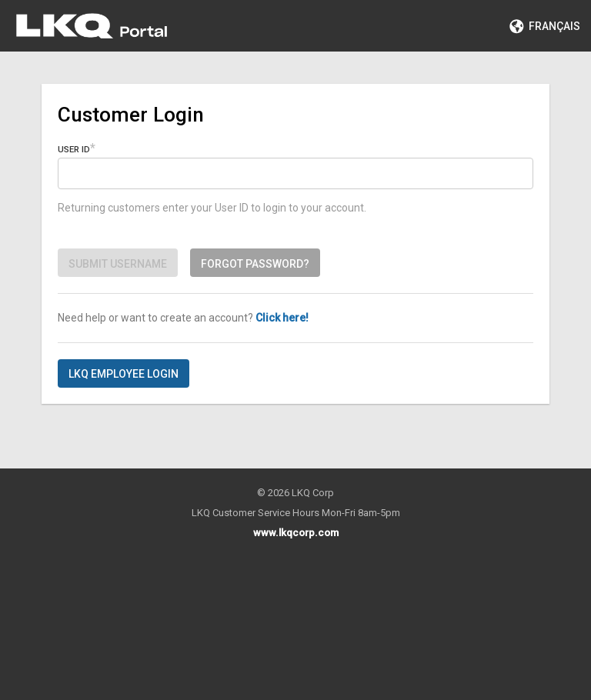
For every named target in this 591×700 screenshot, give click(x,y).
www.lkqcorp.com (296, 533)
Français (545, 26)
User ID (74, 150)
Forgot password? (255, 264)
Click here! (282, 318)
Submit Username (118, 264)
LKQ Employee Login (124, 374)
